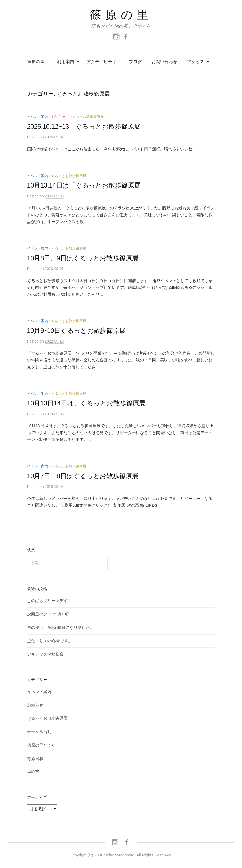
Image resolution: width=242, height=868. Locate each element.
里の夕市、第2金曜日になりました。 (60, 628)
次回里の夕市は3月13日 (49, 614)
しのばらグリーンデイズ (49, 601)
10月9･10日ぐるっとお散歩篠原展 (76, 331)
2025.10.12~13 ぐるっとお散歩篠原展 (84, 126)
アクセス (196, 62)
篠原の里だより (41, 745)
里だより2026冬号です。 (50, 641)
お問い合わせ (164, 62)
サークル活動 (39, 732)
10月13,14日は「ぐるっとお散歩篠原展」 (87, 185)
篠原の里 (121, 15)
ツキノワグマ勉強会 (45, 654)
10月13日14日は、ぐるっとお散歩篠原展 (86, 403)
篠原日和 (35, 759)
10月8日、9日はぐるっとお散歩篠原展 (83, 258)
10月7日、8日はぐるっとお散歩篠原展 (83, 476)
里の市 (33, 772)
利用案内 (66, 62)
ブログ (135, 62)
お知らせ (58, 117)
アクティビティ (102, 62)
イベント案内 (38, 117)
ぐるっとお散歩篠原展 (86, 117)
